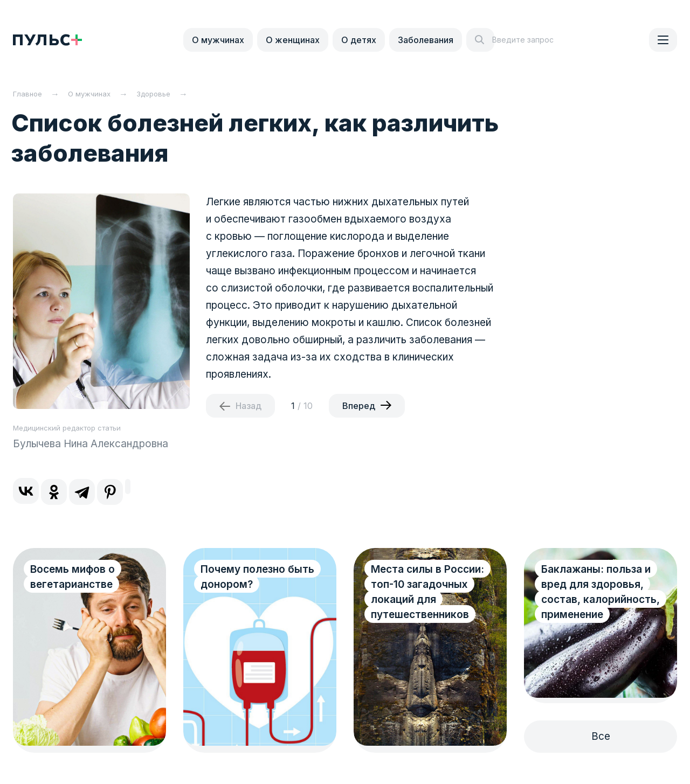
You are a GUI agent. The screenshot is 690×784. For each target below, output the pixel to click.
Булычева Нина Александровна (91, 444)
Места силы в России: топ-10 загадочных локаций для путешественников (427, 592)
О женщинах (293, 40)
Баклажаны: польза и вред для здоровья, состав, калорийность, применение (601, 592)
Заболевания (426, 40)
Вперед (359, 406)
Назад (249, 406)
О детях (359, 40)
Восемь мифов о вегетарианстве (73, 577)
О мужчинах (218, 40)
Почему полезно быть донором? (257, 577)
